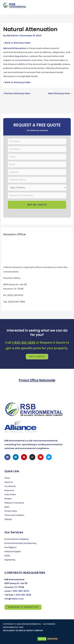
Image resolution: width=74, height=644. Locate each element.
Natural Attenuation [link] (15, 48)
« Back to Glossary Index (17, 43)
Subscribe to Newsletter (23, 607)
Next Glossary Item (60, 93)
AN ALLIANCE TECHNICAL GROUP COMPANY (23, 630)
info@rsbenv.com (14, 599)
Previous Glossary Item (16, 93)
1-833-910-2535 (23, 343)
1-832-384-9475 (20, 591)
